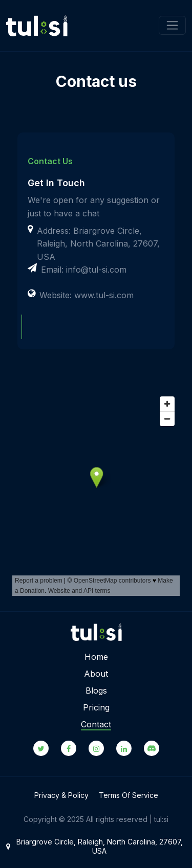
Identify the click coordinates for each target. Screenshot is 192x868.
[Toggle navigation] (172, 25)
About (96, 674)
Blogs (96, 691)
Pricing (96, 707)
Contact (96, 724)
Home (96, 657)
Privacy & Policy (61, 795)
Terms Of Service (129, 795)
